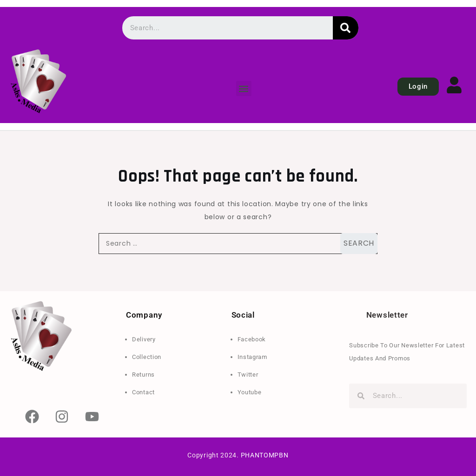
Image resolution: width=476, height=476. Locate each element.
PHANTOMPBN (265, 455)
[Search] (346, 28)
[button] (244, 88)
